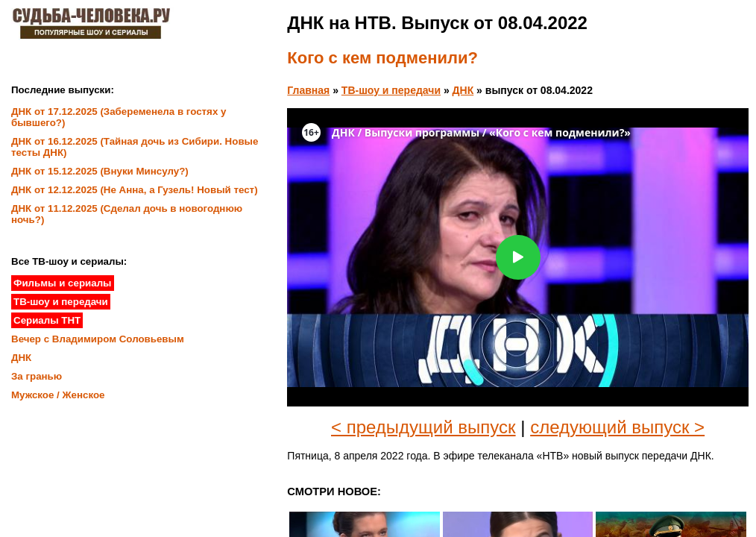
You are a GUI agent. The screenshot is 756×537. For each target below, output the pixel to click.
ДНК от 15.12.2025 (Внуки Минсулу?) (100, 171)
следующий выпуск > (617, 427)
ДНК (463, 90)
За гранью (37, 376)
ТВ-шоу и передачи (391, 90)
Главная (308, 90)
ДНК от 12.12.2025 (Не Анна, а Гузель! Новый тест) (135, 190)
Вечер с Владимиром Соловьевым (98, 339)
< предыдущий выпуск (423, 427)
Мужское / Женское (58, 395)
